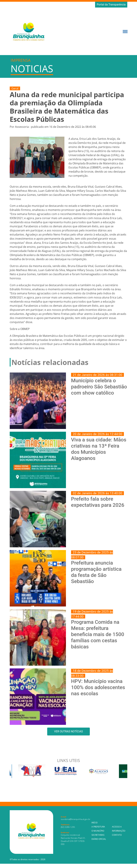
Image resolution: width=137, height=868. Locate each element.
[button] (125, 31)
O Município (98, 831)
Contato (117, 835)
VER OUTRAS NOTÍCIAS (69, 731)
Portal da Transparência (111, 5)
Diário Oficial (99, 839)
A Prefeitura (98, 827)
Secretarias (98, 835)
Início (94, 823)
